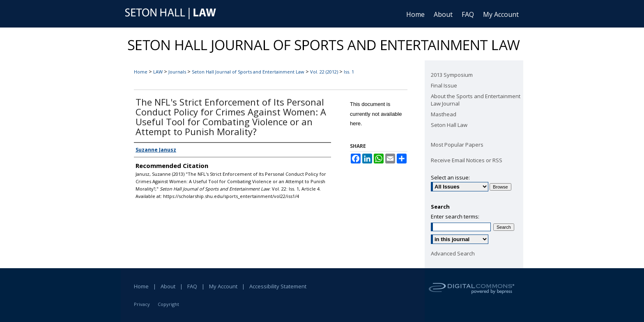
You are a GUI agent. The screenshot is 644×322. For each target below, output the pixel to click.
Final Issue (444, 85)
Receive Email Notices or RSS (467, 160)
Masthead (444, 114)
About (168, 286)
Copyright (168, 304)
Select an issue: (450, 177)
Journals (177, 72)
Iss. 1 (349, 72)
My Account (223, 286)
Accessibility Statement (278, 286)
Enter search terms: (455, 216)
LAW (158, 72)
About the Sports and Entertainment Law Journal (476, 100)
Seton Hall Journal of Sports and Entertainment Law (248, 72)
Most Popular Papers (457, 145)
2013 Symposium (452, 75)
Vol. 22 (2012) (324, 72)
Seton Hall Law (449, 125)
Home (141, 72)
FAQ (192, 286)
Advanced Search (453, 253)
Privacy (142, 304)
